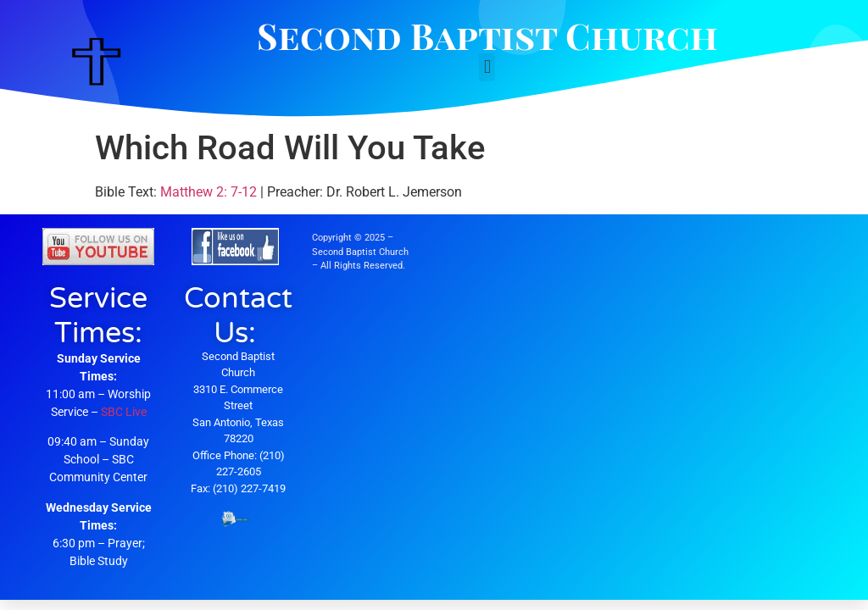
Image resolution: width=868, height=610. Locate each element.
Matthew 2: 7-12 (209, 192)
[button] (487, 67)
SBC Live (124, 412)
